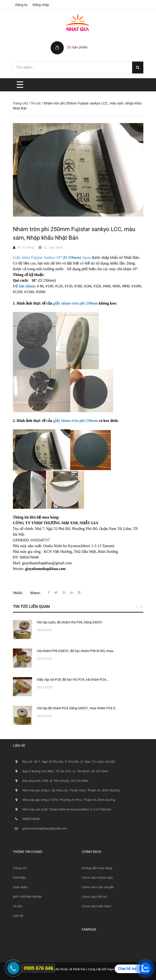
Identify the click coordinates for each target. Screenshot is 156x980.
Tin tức (36, 103)
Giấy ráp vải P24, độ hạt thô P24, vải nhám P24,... (73, 679)
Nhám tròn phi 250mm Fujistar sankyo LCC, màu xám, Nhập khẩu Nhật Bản (74, 233)
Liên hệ (18, 916)
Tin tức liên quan (31, 607)
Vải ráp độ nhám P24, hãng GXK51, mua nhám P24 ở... (77, 708)
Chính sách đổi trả (94, 897)
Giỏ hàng (75, 42)
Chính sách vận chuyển (98, 887)
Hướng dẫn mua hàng (97, 868)
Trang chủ (21, 103)
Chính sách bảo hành (96, 906)
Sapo (111, 969)
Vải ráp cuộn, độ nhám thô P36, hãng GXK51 (70, 622)
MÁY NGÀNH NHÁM (27, 897)
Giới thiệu (19, 878)
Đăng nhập (41, 5)
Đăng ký (22, 5)
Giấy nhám (20, 887)
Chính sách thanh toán (97, 878)
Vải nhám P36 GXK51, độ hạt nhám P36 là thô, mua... (76, 651)
